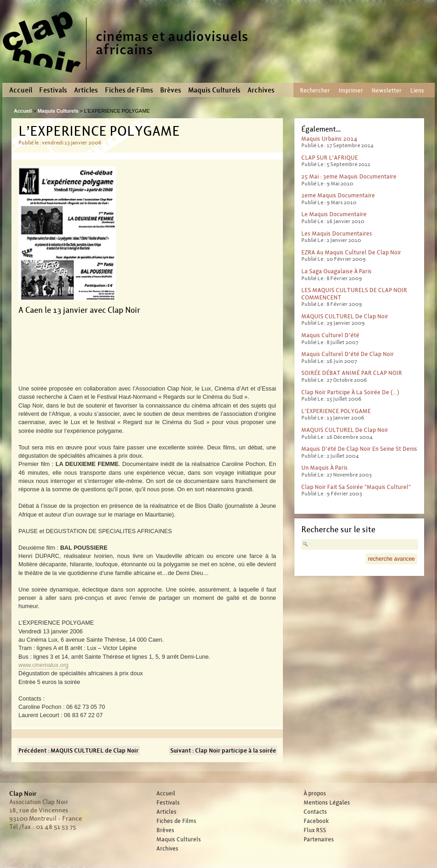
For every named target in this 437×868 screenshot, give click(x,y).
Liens (417, 90)
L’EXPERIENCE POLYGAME (336, 411)
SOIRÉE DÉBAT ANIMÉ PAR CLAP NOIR (352, 373)
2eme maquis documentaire (338, 195)
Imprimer (351, 90)
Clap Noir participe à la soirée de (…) (350, 392)
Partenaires (319, 839)
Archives (261, 90)
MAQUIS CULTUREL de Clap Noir (345, 316)
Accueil (21, 90)
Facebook (316, 821)
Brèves (171, 90)
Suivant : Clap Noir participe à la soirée (223, 750)
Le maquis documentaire (334, 214)
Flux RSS (315, 830)
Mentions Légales (327, 803)
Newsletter (387, 90)
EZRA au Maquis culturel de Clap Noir (351, 252)
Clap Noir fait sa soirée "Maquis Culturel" (356, 487)
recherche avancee (391, 559)
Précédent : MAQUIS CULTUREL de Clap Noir (78, 750)
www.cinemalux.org (43, 665)
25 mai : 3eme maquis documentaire (349, 176)
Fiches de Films (129, 90)
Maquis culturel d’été (330, 335)
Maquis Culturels (214, 90)
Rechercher (315, 90)
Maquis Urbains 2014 (329, 139)
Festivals (53, 90)
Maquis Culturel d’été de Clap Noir (348, 354)
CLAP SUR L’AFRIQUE (330, 158)
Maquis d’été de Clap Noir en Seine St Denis (359, 449)
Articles (86, 90)
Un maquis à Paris (325, 468)
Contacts (315, 812)
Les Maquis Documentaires (337, 233)
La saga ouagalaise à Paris (336, 271)
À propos (315, 793)
